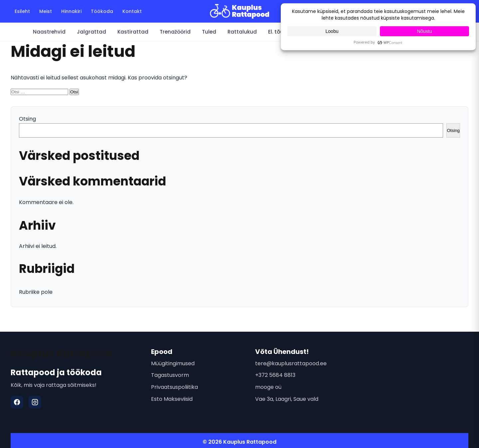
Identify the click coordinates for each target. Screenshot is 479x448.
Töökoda (102, 11)
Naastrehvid (49, 32)
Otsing (27, 119)
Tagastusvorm (170, 375)
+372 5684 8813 (275, 375)
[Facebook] (17, 402)
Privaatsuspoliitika (174, 387)
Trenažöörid (175, 32)
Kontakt (132, 11)
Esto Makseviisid (172, 399)
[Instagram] (35, 402)
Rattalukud (242, 32)
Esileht (22, 11)
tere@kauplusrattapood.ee (291, 363)
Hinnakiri (71, 11)
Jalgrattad (91, 32)
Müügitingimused (173, 363)
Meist (46, 11)
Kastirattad (133, 32)
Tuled (209, 32)
